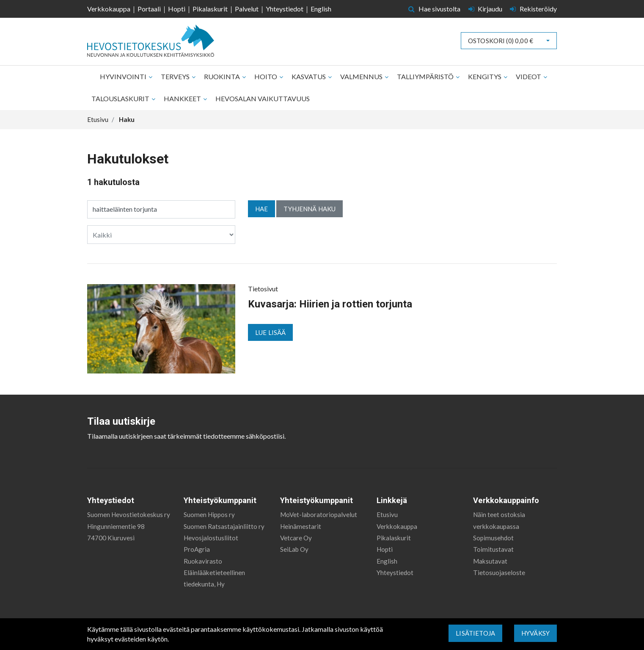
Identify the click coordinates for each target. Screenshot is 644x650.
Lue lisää (270, 332)
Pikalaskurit (210, 9)
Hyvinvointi (124, 76)
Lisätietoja (475, 633)
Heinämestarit (301, 526)
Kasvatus (309, 76)
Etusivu (387, 514)
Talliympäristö (426, 76)
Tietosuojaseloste (499, 573)
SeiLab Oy (294, 549)
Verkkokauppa (109, 9)
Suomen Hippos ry (209, 514)
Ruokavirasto (203, 561)
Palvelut (247, 9)
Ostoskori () (501, 41)
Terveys (176, 76)
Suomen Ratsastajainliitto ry (224, 526)
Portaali (149, 9)
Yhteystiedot (285, 9)
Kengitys (485, 76)
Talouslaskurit (121, 98)
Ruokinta (223, 76)
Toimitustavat (493, 549)
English (321, 9)
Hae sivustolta (434, 9)
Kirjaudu (486, 9)
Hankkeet (183, 98)
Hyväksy (535, 633)
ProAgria (197, 549)
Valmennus (362, 76)
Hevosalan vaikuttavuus (263, 98)
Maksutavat (490, 561)
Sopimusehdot (493, 538)
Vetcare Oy (296, 538)
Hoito (266, 76)
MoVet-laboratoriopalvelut (319, 514)
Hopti (177, 9)
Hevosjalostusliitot (211, 538)
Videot (529, 76)
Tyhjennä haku (310, 209)
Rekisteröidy (533, 9)
